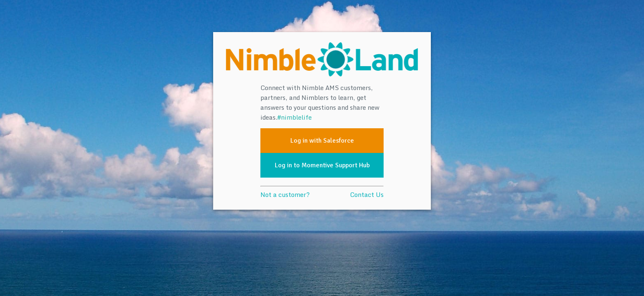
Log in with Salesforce (322, 141)
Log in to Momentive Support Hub (322, 165)
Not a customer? (285, 194)
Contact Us (367, 194)
